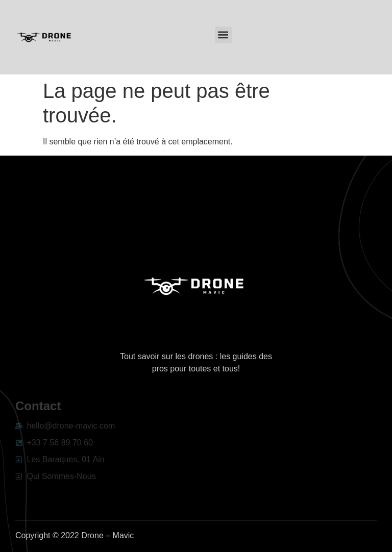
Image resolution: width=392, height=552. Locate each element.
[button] (223, 35)
